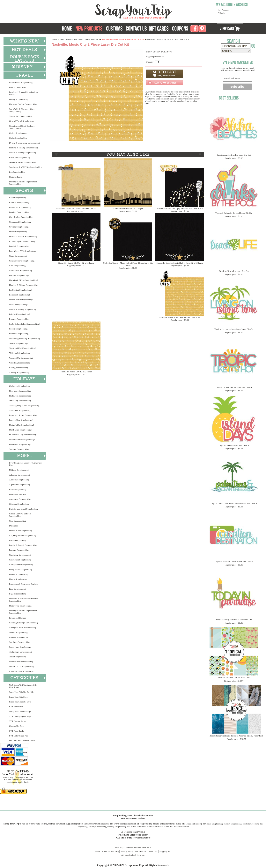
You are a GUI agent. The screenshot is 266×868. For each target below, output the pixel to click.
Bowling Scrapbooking (19, 212)
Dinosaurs (14, 526)
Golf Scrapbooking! (18, 266)
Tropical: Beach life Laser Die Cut (234, 271)
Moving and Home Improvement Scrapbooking (23, 183)
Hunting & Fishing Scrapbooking (23, 148)
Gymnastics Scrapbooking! (21, 270)
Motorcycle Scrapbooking (20, 606)
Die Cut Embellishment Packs (22, 741)
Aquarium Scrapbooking (20, 485)
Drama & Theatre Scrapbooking (23, 236)
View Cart (141, 855)
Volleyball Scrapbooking (20, 353)
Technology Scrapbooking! (21, 652)
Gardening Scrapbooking (20, 555)
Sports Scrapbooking (251, 824)
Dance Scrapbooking (18, 232)
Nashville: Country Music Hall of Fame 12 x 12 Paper (180, 263)
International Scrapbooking (21, 82)
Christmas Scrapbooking (20, 386)
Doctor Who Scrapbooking (21, 531)
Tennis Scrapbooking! (19, 343)
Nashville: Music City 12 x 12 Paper (76, 372)
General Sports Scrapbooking (22, 261)
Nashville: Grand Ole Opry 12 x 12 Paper (76, 263)
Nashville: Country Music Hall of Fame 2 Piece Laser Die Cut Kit (128, 264)
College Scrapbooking (19, 637)
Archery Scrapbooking (19, 372)
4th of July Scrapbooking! (20, 401)
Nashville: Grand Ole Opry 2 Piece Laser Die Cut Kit (180, 208)
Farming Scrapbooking (19, 550)
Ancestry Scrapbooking (19, 480)
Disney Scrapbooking (18, 99)
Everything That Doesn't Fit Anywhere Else (26, 464)
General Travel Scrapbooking (22, 121)
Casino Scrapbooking (18, 133)
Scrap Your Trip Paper (19, 697)
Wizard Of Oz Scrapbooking (21, 666)
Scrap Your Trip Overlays (20, 711)
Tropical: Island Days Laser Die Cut (234, 445)
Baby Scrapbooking (18, 489)
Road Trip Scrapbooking (20, 157)
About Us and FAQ (110, 851)
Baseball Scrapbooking (19, 202)
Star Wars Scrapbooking (19, 642)
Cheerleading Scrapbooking (21, 217)
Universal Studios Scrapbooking (23, 104)
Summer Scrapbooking (19, 449)
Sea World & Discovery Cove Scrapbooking (22, 110)
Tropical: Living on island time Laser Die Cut (234, 329)
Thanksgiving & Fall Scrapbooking (24, 405)
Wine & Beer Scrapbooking (21, 661)
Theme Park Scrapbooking (21, 116)
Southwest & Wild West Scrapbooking (26, 167)
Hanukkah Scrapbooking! (20, 444)
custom (198, 824)
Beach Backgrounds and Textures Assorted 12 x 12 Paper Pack (236, 736)
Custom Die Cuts (17, 726)
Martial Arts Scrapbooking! (21, 300)
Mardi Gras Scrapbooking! (21, 430)
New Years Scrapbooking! (20, 391)
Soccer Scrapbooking (18, 329)
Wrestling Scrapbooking (20, 363)
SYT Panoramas (16, 707)
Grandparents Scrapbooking (21, 565)
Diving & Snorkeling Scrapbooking (24, 143)
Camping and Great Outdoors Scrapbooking (22, 127)
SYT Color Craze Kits (19, 736)
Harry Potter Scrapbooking (21, 569)
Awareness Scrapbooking (20, 499)
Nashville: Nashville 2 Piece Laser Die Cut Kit (76, 208)
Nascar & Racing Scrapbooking (23, 153)
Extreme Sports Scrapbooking (22, 241)
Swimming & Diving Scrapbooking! (25, 338)
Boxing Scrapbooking (18, 368)
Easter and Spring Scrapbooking (23, 415)
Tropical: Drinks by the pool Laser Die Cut (234, 213)
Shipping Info (165, 851)
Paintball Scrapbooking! (20, 314)
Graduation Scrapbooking (20, 560)
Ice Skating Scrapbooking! (21, 290)
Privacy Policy (127, 851)
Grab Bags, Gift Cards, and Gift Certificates (23, 686)
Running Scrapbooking (19, 319)
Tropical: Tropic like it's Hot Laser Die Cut (234, 387)
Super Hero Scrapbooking (20, 647)
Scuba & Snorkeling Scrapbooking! (24, 324)
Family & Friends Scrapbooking (23, 545)
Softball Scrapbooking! (19, 334)
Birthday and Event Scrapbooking (24, 509)
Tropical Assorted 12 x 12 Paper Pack (234, 678)
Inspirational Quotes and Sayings (23, 584)
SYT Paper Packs (17, 731)
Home (54, 39)
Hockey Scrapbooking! (19, 275)
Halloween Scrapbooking (20, 396)
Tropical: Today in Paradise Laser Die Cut (234, 620)
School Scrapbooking (18, 632)
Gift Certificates (128, 855)
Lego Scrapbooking (18, 594)
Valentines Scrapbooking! (20, 410)
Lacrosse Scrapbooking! (20, 295)
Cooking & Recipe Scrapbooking (23, 623)
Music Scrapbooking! (18, 304)
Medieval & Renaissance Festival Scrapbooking (24, 600)
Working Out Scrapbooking (21, 358)
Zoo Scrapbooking (17, 172)
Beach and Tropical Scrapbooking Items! (24, 93)
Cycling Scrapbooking (19, 227)
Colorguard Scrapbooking (20, 222)
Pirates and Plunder (18, 618)
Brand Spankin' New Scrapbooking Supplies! (79, 39)
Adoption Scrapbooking (19, 475)
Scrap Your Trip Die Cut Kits (22, 692)
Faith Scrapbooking (18, 540)
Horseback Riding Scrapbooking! (23, 280)
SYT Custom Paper (17, 721)
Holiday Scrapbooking (97, 827)
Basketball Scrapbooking (20, 207)
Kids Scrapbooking (17, 589)
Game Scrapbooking (18, 256)
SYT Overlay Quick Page (20, 716)
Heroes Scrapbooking (18, 574)
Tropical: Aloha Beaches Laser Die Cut (234, 155)
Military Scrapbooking (19, 470)
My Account (224, 10)
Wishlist (222, 13)
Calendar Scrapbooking (19, 504)
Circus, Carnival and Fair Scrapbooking (20, 515)
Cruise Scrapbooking (18, 138)
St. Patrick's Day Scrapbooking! (23, 435)
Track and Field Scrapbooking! (22, 348)
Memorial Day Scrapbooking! (22, 439)
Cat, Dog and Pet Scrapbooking (23, 535)
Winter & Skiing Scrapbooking (22, 162)
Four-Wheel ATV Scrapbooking (23, 251)
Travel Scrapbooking (214, 824)
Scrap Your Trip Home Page (107, 11)
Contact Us (153, 851)
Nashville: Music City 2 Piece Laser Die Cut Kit (180, 317)
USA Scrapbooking (17, 87)
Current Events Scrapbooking (22, 671)
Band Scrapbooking (18, 198)
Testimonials (140, 851)
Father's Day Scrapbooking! (21, 420)
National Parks (15, 177)
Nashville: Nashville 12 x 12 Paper (128, 208)
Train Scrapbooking (18, 657)
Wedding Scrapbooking (116, 827)
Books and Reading (18, 494)
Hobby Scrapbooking (18, 579)
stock (189, 824)
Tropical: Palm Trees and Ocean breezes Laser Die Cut (234, 503)
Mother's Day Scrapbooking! (22, 425)
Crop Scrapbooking (18, 521)
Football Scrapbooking (19, 246)
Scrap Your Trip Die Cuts (20, 702)
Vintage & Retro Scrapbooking (22, 627)
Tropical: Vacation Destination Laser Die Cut (234, 561)
